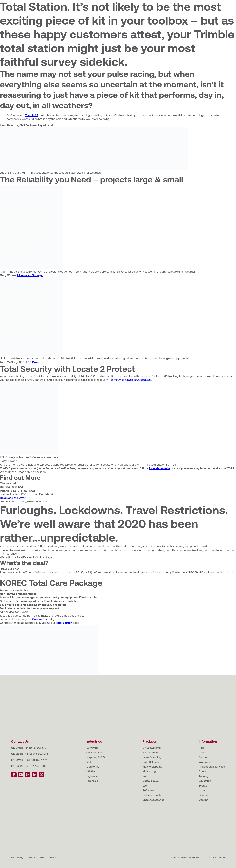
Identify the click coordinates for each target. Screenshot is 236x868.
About (20, 3)
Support (148, 13)
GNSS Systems (152, 748)
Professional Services (195, 13)
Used (202, 753)
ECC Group (33, 362)
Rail (89, 762)
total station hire (160, 468)
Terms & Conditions (37, 858)
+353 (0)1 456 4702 (36, 760)
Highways (92, 776)
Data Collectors (152, 762)
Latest (76, 3)
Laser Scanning (152, 757)
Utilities (91, 771)
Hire (132, 13)
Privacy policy (17, 858)
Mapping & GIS (96, 757)
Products (116, 13)
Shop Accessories (153, 800)
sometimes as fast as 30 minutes (131, 380)
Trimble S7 (32, 115)
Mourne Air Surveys (30, 275)
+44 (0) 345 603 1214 (36, 754)
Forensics (92, 781)
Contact (104, 3)
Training (33, 3)
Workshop (167, 13)
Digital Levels (151, 781)
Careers (89, 3)
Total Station (64, 623)
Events (64, 3)
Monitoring (93, 767)
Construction (94, 753)
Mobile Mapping (152, 767)
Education (49, 3)
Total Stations (151, 753)
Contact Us (40, 619)
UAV (145, 786)
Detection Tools (152, 795)
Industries (96, 13)
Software (148, 790)
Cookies (54, 858)
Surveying (92, 748)
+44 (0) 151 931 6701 (36, 748)
